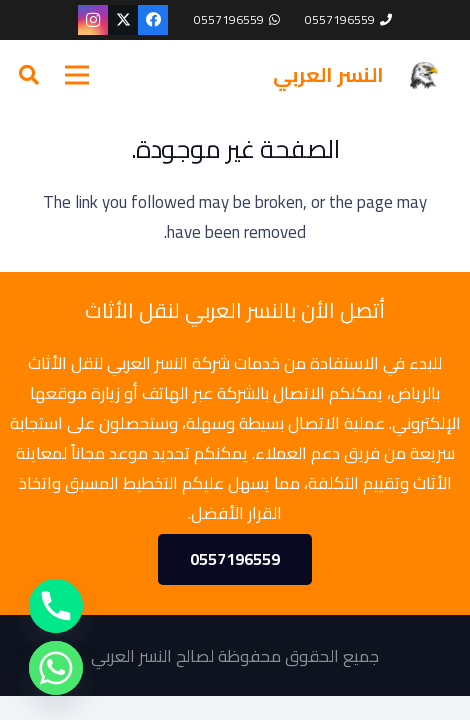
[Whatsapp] (56, 668)
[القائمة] (76, 75)
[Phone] (56, 606)
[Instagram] (93, 20)
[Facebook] (153, 20)
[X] (123, 20)
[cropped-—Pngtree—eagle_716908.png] (423, 75)
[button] (29, 75)
